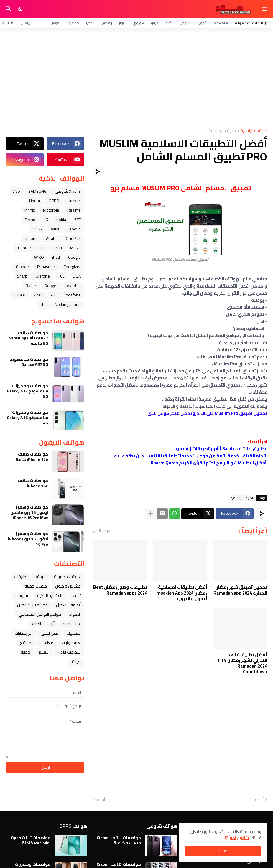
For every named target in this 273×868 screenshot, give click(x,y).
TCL (61, 276)
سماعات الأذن (69, 652)
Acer (38, 295)
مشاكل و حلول (68, 586)
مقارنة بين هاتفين (32, 605)
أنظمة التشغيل (68, 605)
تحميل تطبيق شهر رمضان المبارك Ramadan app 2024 (240, 590)
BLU (58, 248)
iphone (32, 238)
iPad (56, 257)
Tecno (30, 220)
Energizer (72, 267)
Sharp (22, 276)
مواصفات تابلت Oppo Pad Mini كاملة (31, 840)
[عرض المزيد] (150, 514)
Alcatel (52, 238)
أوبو (168, 23)
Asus (55, 229)
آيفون (202, 23)
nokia (61, 220)
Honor (35, 201)
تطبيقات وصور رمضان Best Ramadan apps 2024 (120, 590)
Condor (25, 248)
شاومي (184, 23)
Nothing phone (68, 304)
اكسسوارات (71, 643)
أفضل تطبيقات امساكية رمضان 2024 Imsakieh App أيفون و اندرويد (181, 593)
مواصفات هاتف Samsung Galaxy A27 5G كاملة (28, 338)
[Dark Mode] (21, 9)
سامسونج (221, 23)
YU (53, 295)
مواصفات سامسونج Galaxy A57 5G (29, 362)
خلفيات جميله (36, 586)
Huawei (74, 201)
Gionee (22, 267)
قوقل (55, 23)
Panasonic (46, 267)
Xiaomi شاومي (68, 191)
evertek (74, 286)
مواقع (26, 643)
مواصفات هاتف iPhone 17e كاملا (32, 457)
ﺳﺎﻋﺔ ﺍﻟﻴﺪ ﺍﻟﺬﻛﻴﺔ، (50, 595)
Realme (74, 210)
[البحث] (8, 9)
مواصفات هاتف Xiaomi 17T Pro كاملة (119, 840)
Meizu (75, 248)
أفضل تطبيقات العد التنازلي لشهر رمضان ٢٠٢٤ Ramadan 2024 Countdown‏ (242, 663)
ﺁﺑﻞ (52, 624)
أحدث (259, 800)
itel (44, 304)
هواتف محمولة (67, 577)
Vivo (16, 191)
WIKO (39, 257)
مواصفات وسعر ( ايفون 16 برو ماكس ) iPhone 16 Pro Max (28, 513)
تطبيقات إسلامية (222, 131)
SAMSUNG (37, 191)
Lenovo (74, 229)
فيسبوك (74, 633)
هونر (122, 23)
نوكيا (90, 23)
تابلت (77, 595)
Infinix (30, 210)
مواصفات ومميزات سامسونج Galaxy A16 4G (27, 418)
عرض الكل (102, 531)
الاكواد (75, 614)
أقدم (101, 800)
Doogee (52, 286)
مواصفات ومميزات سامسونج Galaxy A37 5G (27, 391)
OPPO (54, 201)
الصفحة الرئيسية (254, 131)
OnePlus (73, 238)
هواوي (138, 23)
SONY (37, 229)
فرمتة (41, 577)
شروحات (21, 595)
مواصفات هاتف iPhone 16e (33, 483)
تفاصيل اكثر (239, 838)
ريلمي (26, 23)
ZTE (40, 23)
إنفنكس (106, 23)
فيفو (155, 23)
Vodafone (72, 295)
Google (74, 257)
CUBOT (20, 295)
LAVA (77, 276)
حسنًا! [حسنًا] (223, 851)
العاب (37, 624)
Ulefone (43, 276)
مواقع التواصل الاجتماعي (40, 614)
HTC (43, 248)
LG (46, 220)
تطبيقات (21, 577)
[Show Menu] (265, 9)
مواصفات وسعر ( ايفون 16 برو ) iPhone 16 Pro (28, 539)
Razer (31, 286)
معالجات (46, 643)
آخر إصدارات (24, 633)
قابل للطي (50, 633)
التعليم (44, 652)
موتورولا (73, 23)
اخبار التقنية (72, 624)
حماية (26, 652)
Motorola (51, 210)
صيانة (76, 661)
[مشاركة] (98, 171)
